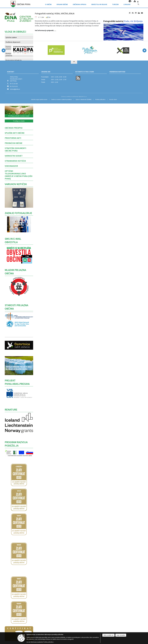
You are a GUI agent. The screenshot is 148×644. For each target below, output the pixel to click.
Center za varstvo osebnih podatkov (61, 99)
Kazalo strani (113, 99)
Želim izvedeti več (108, 635)
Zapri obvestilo (121, 635)
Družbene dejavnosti (13, 42)
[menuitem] (48, 4)
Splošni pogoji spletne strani (39, 99)
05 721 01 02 (14, 86)
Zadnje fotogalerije (18, 213)
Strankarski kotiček (15, 161)
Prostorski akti (13, 138)
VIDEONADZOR (11, 166)
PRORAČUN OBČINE (14, 143)
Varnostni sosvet (14, 156)
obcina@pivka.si (15, 89)
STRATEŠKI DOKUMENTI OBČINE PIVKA (15, 149)
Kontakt (11, 72)
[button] (7, 225)
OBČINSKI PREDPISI (14, 128)
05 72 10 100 (14, 84)
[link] (130, 13)
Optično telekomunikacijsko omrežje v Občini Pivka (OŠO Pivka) (19, 175)
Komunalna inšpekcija (14, 60)
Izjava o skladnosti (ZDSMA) (84, 99)
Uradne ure (46, 72)
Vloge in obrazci (15, 32)
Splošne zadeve (11, 37)
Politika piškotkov (100, 99)
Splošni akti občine (15, 133)
